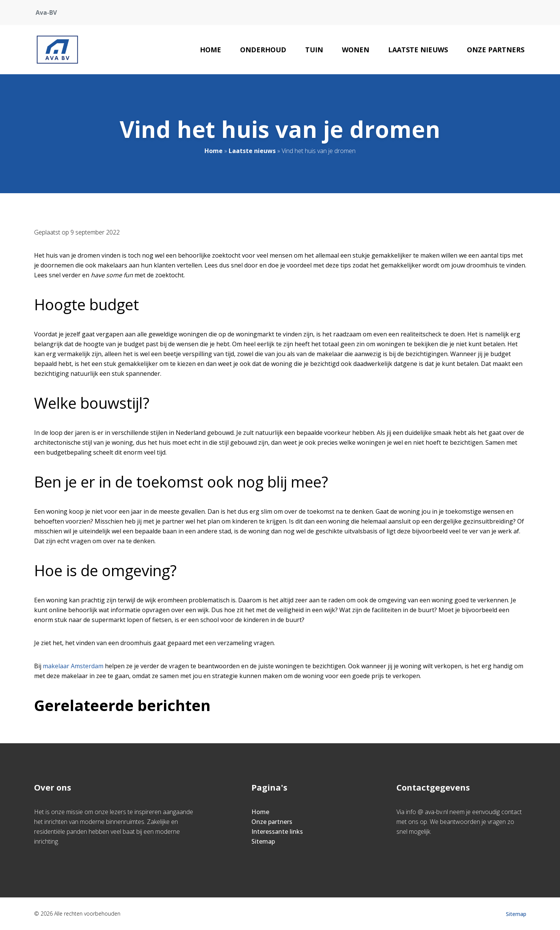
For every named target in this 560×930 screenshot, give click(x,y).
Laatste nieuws (418, 50)
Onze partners (496, 50)
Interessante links (277, 832)
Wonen (356, 50)
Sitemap (263, 841)
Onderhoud (263, 50)
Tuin (314, 50)
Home (211, 50)
